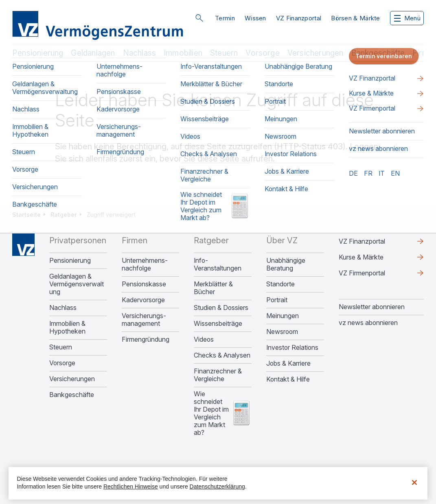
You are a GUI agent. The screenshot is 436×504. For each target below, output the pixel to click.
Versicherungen (315, 53)
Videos (204, 339)
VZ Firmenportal (362, 273)
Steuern (224, 53)
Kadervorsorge (143, 300)
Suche (199, 18)
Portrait (277, 300)
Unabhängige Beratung (286, 264)
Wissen (255, 18)
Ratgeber (64, 215)
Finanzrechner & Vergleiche (218, 375)
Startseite (26, 215)
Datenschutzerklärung (217, 487)
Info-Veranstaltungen (218, 264)
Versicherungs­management (144, 320)
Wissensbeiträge (218, 324)
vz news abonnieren (368, 323)
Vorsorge (263, 53)
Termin (225, 18)
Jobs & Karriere (288, 363)
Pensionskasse (144, 284)
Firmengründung (146, 339)
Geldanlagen (93, 53)
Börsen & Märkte (356, 18)
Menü (407, 18)
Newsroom (282, 332)
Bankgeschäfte (378, 53)
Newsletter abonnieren (372, 307)
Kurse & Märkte (361, 257)
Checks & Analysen (222, 355)
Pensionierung (38, 53)
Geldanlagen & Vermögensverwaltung (77, 284)
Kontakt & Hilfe (288, 379)
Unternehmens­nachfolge (145, 264)
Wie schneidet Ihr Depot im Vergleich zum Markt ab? (211, 413)
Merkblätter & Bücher (213, 288)
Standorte (280, 284)
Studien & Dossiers (221, 308)
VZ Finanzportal (299, 18)
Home (23, 245)
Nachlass (140, 53)
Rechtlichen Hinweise (131, 487)
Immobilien (183, 53)
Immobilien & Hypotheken (67, 327)
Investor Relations (292, 348)
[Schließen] (414, 482)
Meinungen (283, 316)
